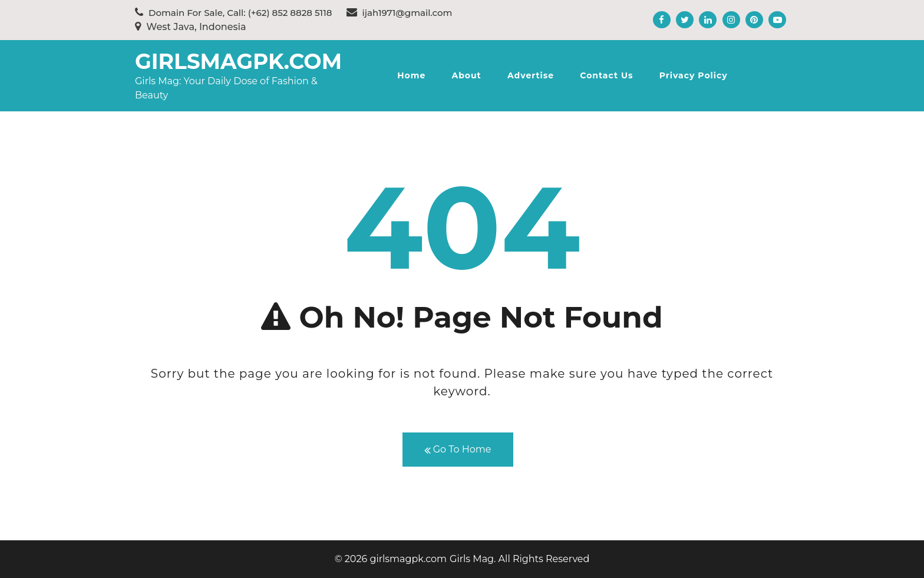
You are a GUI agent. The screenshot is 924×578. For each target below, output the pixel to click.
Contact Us (606, 75)
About (466, 75)
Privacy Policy (694, 75)
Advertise (531, 75)
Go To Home (458, 450)
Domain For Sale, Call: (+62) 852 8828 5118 (233, 13)
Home (411, 75)
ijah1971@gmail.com (400, 13)
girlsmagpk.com (238, 61)
